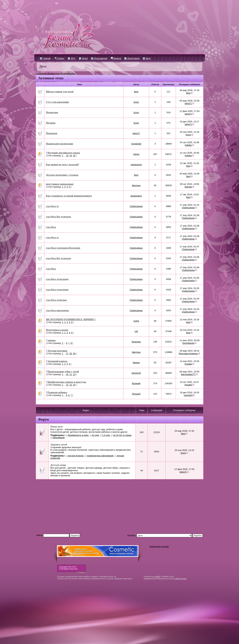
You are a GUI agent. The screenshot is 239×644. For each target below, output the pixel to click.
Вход (147, 58)
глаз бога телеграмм (57, 279)
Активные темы (68, 74)
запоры (52, 340)
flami (136, 92)
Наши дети (57, 427)
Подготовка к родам (57, 330)
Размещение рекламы (159, 546)
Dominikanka (188, 343)
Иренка (136, 363)
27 (67, 354)
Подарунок (52, 112)
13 (67, 156)
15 (74, 156)
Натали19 (136, 373)
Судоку (59, 58)
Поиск (83, 58)
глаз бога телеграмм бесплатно (63, 248)
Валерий (136, 383)
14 (71, 156)
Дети (43, 66)
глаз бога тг (53, 206)
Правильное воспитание (60, 144)
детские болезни (76, 456)
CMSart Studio (180, 579)
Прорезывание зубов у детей (63, 372)
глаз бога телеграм (56, 300)
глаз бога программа (57, 310)
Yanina (136, 154)
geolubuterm (136, 196)
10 (67, 374)
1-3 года (106, 435)
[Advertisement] (120, 505)
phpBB (157, 577)
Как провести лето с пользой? (63, 165)
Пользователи (99, 58)
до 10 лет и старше (122, 435)
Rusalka (188, 364)
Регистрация (132, 58)
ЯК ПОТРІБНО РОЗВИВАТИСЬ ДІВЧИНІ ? (71, 319)
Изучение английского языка (64, 153)
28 (71, 354)
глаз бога (51, 227)
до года (95, 435)
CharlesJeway (136, 206)
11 (71, 374)
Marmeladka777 (188, 374)
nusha (136, 321)
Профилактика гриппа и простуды (67, 382)
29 (74, 354)
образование (59, 438)
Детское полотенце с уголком (62, 175)
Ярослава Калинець (188, 354)
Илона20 (136, 394)
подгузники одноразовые (60, 184)
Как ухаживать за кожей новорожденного (69, 196)
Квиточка (136, 186)
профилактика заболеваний (100, 456)
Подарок (51, 123)
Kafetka (188, 145)
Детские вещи (58, 465)
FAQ (71, 58)
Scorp (136, 102)
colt (136, 331)
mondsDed (136, 144)
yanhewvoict (136, 165)
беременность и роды (78, 435)
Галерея (45, 58)
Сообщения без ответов (47, 74)
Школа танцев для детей (60, 92)
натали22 (188, 395)
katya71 (188, 104)
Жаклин (188, 187)
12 (74, 374)
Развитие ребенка (57, 392)
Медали (116, 58)
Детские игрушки (57, 351)
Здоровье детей (59, 444)
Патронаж (52, 133)
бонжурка (136, 342)
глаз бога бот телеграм (59, 217)
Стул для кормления (57, 102)
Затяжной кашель (57, 361)
